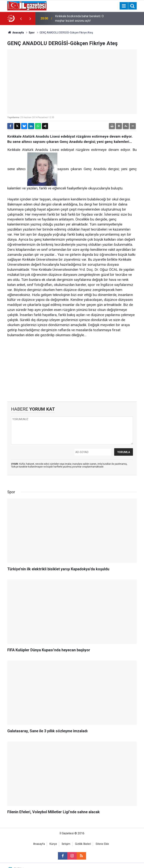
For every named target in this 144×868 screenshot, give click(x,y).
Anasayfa (16, 33)
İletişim (66, 844)
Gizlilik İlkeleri (83, 844)
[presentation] (21, 19)
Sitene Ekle (102, 844)
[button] (119, 126)
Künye (53, 844)
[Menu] (124, 6)
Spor (32, 33)
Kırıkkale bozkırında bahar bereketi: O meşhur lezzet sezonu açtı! (79, 18)
